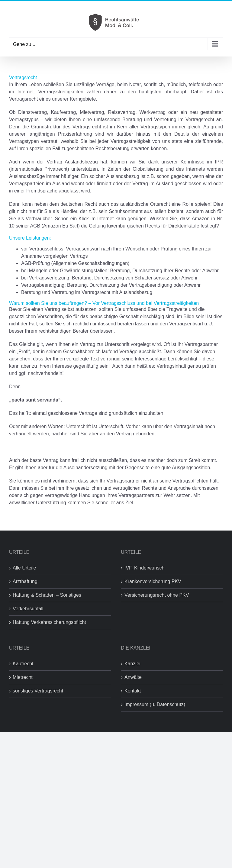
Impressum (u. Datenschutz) (155, 704)
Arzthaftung (25, 581)
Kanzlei (132, 664)
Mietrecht (23, 677)
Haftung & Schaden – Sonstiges (47, 595)
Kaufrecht (23, 664)
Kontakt (133, 691)
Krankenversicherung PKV (153, 581)
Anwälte (133, 677)
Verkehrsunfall (28, 609)
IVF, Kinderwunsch (145, 568)
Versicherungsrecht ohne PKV (157, 595)
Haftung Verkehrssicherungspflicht (49, 622)
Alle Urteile (24, 568)
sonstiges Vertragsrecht (38, 691)
